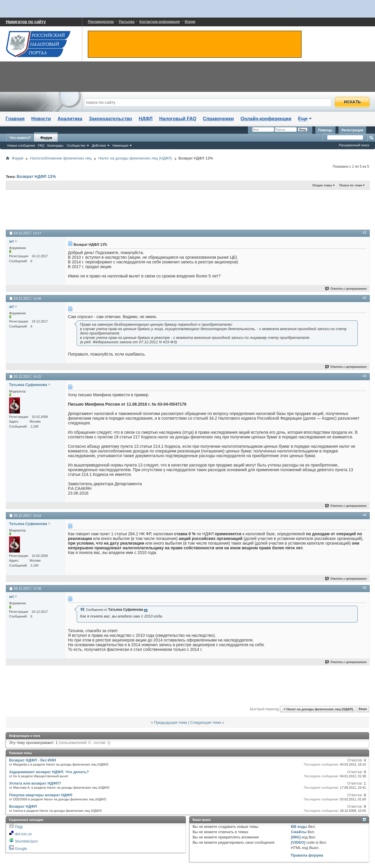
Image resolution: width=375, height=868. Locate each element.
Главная (15, 119)
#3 (365, 376)
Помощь (325, 130)
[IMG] (296, 837)
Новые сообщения (21, 145)
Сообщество (76, 145)
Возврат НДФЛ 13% (36, 176)
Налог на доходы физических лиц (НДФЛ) (135, 158)
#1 (365, 233)
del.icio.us (23, 834)
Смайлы (299, 832)
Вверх (363, 709)
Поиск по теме (351, 185)
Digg (19, 827)
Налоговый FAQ (178, 119)
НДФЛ (146, 119)
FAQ (41, 145)
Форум (190, 22)
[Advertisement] (149, 209)
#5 (365, 588)
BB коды (299, 827)
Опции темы (322, 185)
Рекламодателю (101, 22)
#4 (365, 515)
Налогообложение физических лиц (61, 158)
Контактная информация (160, 22)
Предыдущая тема (170, 722)
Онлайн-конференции (266, 119)
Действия (99, 145)
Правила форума (307, 855)
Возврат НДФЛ (23, 806)
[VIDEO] (298, 842)
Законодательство (111, 119)
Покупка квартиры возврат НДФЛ (41, 795)
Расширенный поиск (354, 145)
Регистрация (352, 130)
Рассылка (126, 22)
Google (21, 849)
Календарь (55, 145)
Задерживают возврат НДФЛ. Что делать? (49, 772)
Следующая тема (206, 722)
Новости (41, 119)
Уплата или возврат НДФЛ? (35, 783)
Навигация (120, 145)
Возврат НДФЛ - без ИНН (32, 760)
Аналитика (70, 119)
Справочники (218, 119)
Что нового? (20, 138)
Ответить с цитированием (346, 289)
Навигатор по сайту (26, 22)
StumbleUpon (26, 841)
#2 (365, 298)
